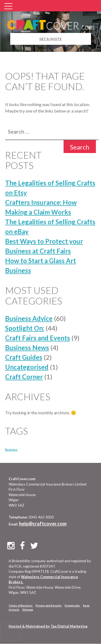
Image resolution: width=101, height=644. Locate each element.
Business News (27, 348)
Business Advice (29, 318)
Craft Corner (24, 377)
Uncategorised (27, 367)
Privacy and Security (49, 605)
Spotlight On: (25, 328)
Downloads (72, 605)
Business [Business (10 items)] (11, 450)
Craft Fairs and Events (38, 338)
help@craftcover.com (43, 524)
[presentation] (11, 632)
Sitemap (28, 609)
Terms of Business (21, 605)
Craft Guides (24, 357)
